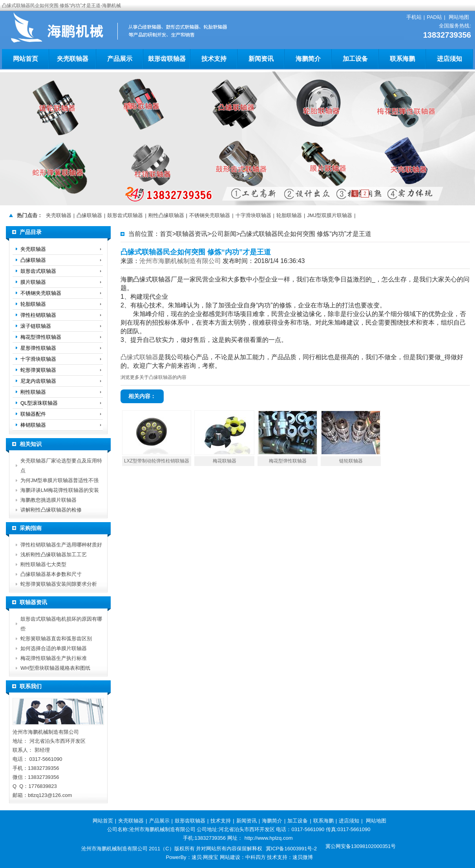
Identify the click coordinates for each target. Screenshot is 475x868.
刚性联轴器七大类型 (43, 564)
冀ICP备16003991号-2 (291, 849)
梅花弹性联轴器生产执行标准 (54, 658)
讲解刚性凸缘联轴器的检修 (51, 510)
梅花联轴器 (225, 461)
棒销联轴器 (33, 425)
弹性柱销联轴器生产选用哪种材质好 (61, 545)
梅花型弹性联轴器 (288, 461)
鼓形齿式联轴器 (125, 215)
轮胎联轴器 (289, 215)
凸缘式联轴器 (139, 357)
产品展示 (120, 59)
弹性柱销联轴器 (38, 315)
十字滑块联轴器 (253, 215)
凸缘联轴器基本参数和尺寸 (51, 574)
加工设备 (355, 59)
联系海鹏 (402, 59)
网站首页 (26, 59)
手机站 (414, 17)
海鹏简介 (308, 59)
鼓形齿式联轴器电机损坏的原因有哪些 (61, 624)
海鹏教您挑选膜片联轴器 (48, 500)
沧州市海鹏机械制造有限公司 (180, 261)
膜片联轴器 (33, 282)
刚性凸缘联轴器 (166, 215)
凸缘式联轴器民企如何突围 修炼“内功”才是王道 (306, 234)
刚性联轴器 (33, 392)
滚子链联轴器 (36, 326)
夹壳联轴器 (73, 59)
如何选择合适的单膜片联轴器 (54, 648)
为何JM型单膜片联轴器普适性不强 (59, 480)
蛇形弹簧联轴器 (38, 370)
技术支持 (214, 59)
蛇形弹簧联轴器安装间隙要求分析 (59, 584)
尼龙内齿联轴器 (38, 381)
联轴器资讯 (192, 234)
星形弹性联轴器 (38, 348)
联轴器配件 (33, 414)
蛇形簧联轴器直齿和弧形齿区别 (56, 639)
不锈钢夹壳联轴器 (210, 215)
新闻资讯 (261, 59)
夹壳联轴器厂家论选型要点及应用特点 (61, 466)
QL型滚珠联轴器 (39, 403)
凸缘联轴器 (89, 215)
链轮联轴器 (351, 461)
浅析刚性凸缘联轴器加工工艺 (54, 555)
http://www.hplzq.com (269, 838)
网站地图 (459, 17)
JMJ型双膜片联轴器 (330, 215)
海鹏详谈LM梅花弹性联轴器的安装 (60, 490)
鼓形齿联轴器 (167, 59)
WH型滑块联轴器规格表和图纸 (55, 668)
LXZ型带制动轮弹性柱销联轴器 (157, 461)
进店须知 (449, 59)
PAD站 (434, 17)
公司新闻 (224, 234)
